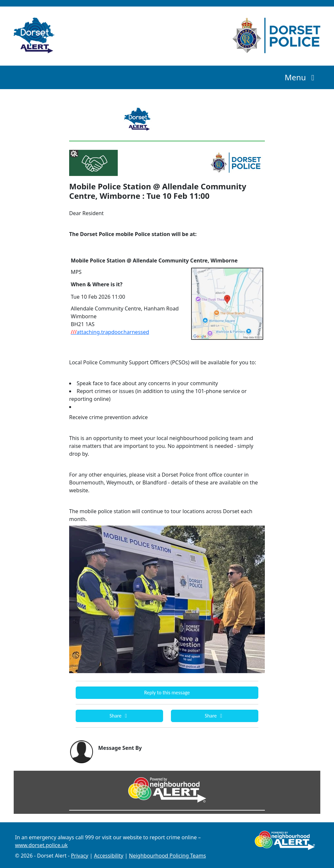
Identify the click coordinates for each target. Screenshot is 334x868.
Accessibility (109, 856)
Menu (301, 77)
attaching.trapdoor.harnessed (110, 332)
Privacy (79, 856)
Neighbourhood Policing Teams (167, 856)
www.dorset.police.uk (41, 845)
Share (119, 716)
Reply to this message (167, 693)
